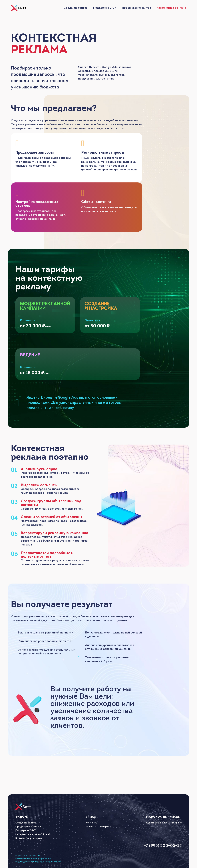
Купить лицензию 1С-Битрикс (164, 822)
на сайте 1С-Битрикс (98, 826)
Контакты (92, 822)
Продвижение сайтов (136, 8)
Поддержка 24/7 (105, 8)
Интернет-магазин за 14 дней (33, 834)
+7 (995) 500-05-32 (161, 845)
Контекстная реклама (171, 8)
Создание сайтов (76, 8)
